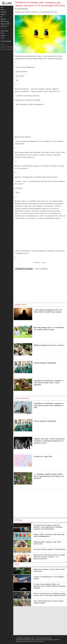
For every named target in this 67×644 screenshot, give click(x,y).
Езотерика (4, 12)
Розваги (3, 28)
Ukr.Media (58, 59)
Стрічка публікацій (41, 269)
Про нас (3, 44)
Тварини (3, 36)
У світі (2, 38)
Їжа (2, 17)
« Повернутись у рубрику (24, 269)
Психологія (4, 26)
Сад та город (4, 31)
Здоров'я (3, 14)
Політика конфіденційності (9, 49)
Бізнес (2, 10)
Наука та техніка (5, 24)
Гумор (44, 262)
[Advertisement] (40, 121)
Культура (3, 19)
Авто (2, 7)
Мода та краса (5, 21)
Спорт (2, 33)
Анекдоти (37, 262)
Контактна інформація (7, 47)
